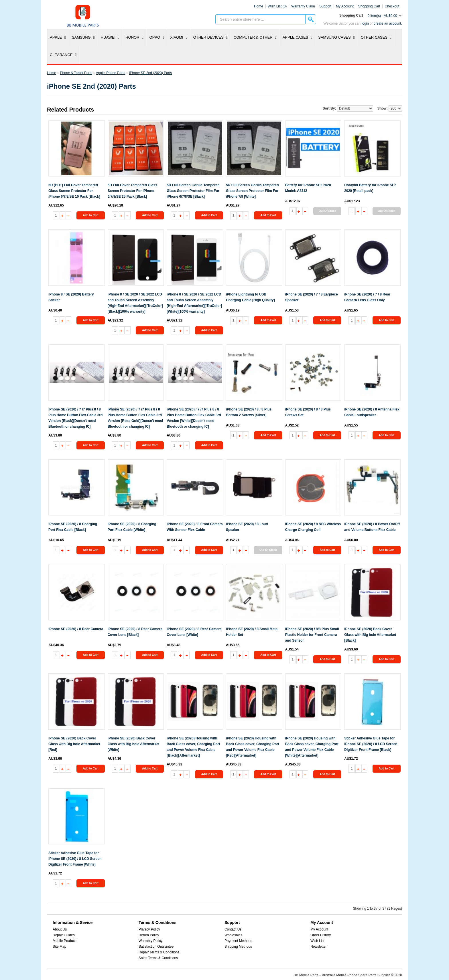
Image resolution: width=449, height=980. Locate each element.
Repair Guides (64, 935)
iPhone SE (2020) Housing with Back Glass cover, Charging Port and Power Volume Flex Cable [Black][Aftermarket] (193, 747)
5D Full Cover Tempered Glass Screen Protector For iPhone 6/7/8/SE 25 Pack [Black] (132, 191)
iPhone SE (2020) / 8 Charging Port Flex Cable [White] (132, 527)
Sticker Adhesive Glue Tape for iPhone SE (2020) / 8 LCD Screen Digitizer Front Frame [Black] (371, 744)
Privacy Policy (149, 929)
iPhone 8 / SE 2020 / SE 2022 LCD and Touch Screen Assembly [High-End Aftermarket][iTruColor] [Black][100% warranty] (135, 303)
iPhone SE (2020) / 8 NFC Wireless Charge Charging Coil (313, 527)
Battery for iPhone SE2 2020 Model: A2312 (308, 188)
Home (259, 6)
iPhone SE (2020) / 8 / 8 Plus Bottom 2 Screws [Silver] (249, 412)
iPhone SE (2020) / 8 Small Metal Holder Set (252, 632)
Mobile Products (65, 941)
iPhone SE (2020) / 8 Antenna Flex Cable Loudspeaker (372, 412)
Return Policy (149, 935)
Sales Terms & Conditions (158, 958)
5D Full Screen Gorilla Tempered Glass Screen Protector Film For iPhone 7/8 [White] (252, 191)
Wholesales (233, 935)
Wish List (317, 941)
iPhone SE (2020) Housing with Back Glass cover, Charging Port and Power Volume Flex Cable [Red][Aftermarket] (253, 747)
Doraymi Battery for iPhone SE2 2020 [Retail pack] (370, 188)
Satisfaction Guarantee (156, 947)
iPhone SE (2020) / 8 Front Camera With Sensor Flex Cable (195, 527)
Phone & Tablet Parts (76, 73)
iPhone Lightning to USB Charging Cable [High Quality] (250, 297)
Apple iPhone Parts (111, 73)
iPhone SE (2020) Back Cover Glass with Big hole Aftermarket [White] (134, 744)
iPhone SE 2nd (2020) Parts (150, 73)
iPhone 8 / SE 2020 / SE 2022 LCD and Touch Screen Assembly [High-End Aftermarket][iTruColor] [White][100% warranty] (194, 303)
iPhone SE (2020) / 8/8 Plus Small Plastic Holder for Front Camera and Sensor (312, 635)
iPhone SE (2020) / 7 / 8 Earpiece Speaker (312, 297)
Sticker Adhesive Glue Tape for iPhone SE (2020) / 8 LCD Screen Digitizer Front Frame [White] (75, 859)
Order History (321, 935)
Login (365, 23)
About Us (60, 929)
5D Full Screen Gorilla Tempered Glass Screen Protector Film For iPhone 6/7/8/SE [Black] (193, 191)
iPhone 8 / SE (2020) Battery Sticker (71, 297)
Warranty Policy (151, 941)
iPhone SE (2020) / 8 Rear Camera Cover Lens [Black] (135, 632)
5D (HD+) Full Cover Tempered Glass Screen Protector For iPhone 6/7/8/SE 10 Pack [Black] (74, 191)
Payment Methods (238, 941)
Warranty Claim (303, 6)
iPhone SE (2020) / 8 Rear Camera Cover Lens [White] (194, 632)
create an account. (388, 23)
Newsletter (319, 947)
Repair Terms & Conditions (159, 952)
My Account (319, 929)
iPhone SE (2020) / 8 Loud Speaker (247, 527)
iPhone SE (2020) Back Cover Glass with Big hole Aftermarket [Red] (74, 744)
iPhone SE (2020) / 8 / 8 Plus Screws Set (308, 412)
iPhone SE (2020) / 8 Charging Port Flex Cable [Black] (73, 527)
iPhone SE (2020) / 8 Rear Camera (76, 629)
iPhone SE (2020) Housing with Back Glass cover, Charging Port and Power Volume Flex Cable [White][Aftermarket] (312, 747)
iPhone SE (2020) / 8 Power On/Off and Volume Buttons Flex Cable (372, 527)
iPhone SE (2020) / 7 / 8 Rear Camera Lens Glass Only (367, 297)
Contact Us (233, 929)
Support (325, 6)
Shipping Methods (238, 947)
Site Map (59, 947)
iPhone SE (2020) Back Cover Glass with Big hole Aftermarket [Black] (370, 635)
